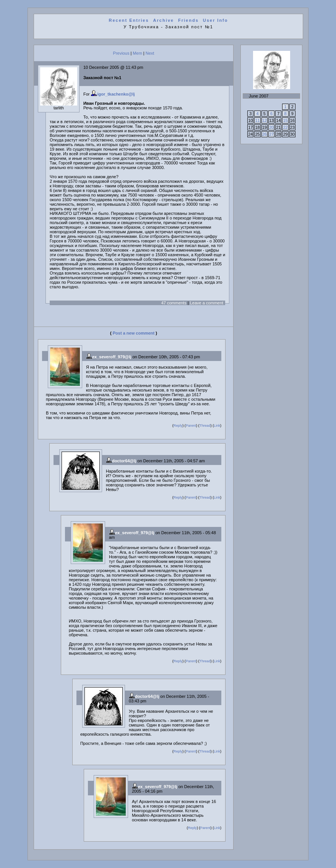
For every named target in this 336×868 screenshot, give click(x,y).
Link (217, 426)
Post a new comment (134, 333)
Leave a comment (207, 303)
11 (257, 120)
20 (271, 127)
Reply (178, 426)
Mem (137, 53)
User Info (216, 20)
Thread (205, 426)
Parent (191, 426)
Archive (164, 20)
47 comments (174, 303)
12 (265, 120)
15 (285, 120)
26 (265, 134)
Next (150, 53)
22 (285, 127)
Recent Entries (129, 20)
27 (271, 134)
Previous (121, 53)
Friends (188, 20)
